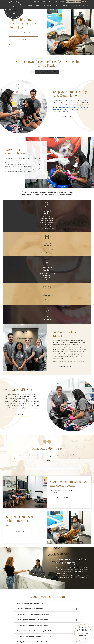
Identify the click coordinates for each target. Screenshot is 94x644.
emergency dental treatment (18, 170)
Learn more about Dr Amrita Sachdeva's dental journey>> (70, 270)
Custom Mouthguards (12, 229)
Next (22, 129)
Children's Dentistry (12, 219)
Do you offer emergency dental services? (33, 523)
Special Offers (46, 6)
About (37, 6)
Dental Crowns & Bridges (47, 218)
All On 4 (47, 223)
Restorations (47, 221)
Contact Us (86, 6)
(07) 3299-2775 (62, 2)
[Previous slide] (45, 49)
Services (66, 6)
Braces (64, 217)
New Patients (75, 6)
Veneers (30, 219)
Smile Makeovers (30, 221)
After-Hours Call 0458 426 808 (42, 1)
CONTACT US (47, 580)
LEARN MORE (22, 39)
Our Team (57, 6)
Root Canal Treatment (12, 223)
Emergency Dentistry (12, 221)
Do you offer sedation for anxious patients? (34, 539)
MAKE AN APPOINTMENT (74, 2)
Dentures (47, 225)
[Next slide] (49, 49)
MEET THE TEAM (65, 275)
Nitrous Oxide (12, 227)
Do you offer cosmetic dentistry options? (33, 534)
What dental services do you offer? (31, 512)
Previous (19, 129)
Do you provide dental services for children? (34, 545)
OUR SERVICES (17, 323)
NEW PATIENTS (65, 117)
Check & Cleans (12, 217)
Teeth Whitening (30, 217)
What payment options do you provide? (32, 528)
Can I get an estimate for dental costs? (32, 550)
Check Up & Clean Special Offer (83, 632)
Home (30, 6)
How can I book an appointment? (30, 517)
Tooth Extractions (12, 225)
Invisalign (64, 219)
